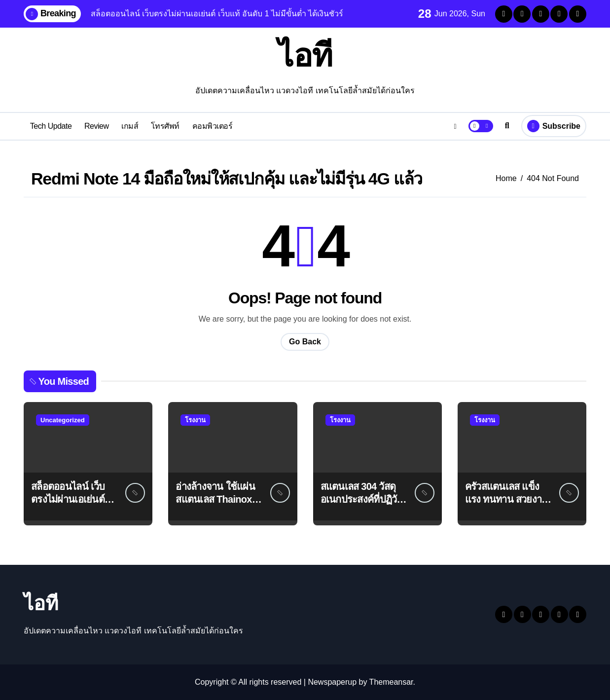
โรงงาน (195, 420)
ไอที (305, 55)
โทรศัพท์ (165, 126)
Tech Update (51, 126)
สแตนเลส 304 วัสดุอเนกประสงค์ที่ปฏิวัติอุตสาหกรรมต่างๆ (362, 499)
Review (97, 126)
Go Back (305, 342)
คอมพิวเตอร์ (213, 126)
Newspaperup (332, 682)
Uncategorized (63, 420)
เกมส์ (130, 126)
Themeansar (391, 682)
